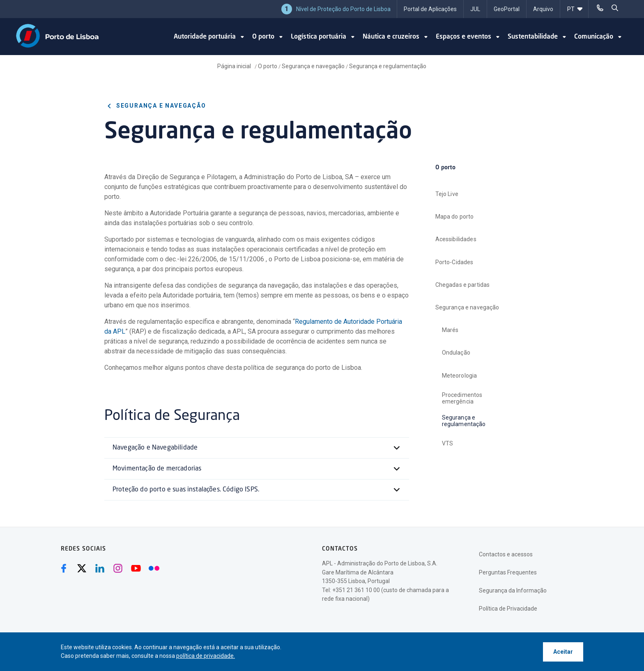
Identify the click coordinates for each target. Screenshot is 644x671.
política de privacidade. (206, 656)
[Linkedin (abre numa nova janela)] (100, 568)
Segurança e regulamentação (388, 66)
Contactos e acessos (506, 554)
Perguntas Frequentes (508, 572)
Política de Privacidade (508, 609)
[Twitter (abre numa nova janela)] (82, 568)
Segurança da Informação (513, 590)
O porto (268, 66)
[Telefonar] (600, 8)
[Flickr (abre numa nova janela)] (154, 568)
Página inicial (235, 66)
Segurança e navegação (313, 66)
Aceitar (563, 652)
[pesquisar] (615, 8)
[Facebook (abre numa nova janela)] (64, 568)
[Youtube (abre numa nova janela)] (136, 568)
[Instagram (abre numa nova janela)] (118, 568)
